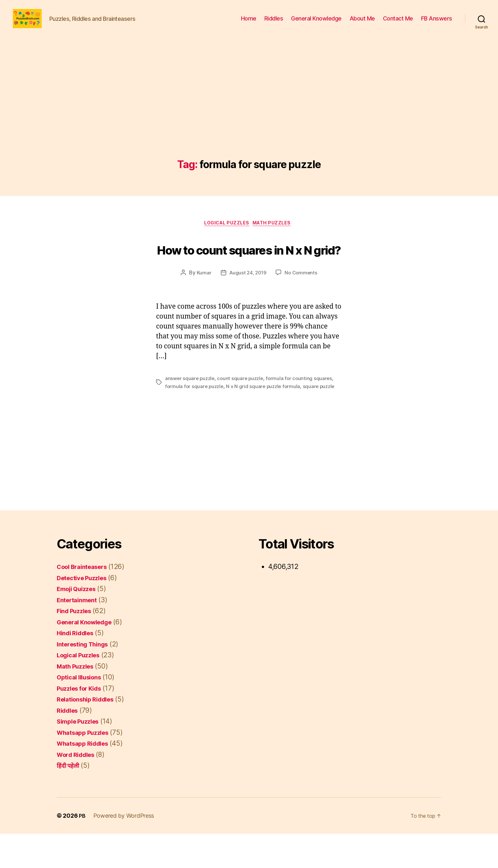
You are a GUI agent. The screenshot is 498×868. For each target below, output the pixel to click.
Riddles (274, 23)
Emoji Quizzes (79, 623)
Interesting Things (86, 678)
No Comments (302, 307)
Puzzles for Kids (83, 722)
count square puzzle (243, 413)
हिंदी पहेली (69, 800)
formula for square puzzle (195, 421)
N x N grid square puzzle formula (266, 421)
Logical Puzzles (226, 234)
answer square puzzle (191, 413)
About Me (362, 23)
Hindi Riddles (78, 667)
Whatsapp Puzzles (86, 767)
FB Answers (437, 23)
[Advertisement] (249, 120)
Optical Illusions (82, 712)
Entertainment (80, 634)
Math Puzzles (276, 234)
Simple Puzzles (81, 756)
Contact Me (398, 23)
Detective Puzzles (85, 612)
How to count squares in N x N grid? (249, 270)
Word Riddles (79, 789)
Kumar (202, 307)
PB (82, 850)
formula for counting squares (303, 413)
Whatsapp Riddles (86, 778)
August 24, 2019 (247, 307)
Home (249, 23)
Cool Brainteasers (86, 601)
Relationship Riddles (90, 734)
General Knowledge (316, 23)
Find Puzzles (77, 645)
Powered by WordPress (125, 850)
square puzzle (324, 421)
